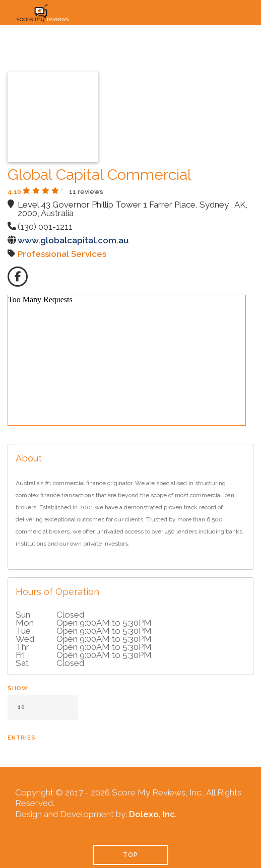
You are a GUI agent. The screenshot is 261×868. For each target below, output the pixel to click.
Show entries (43, 713)
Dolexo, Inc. (153, 814)
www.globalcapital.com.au (73, 240)
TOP (130, 855)
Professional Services (62, 254)
